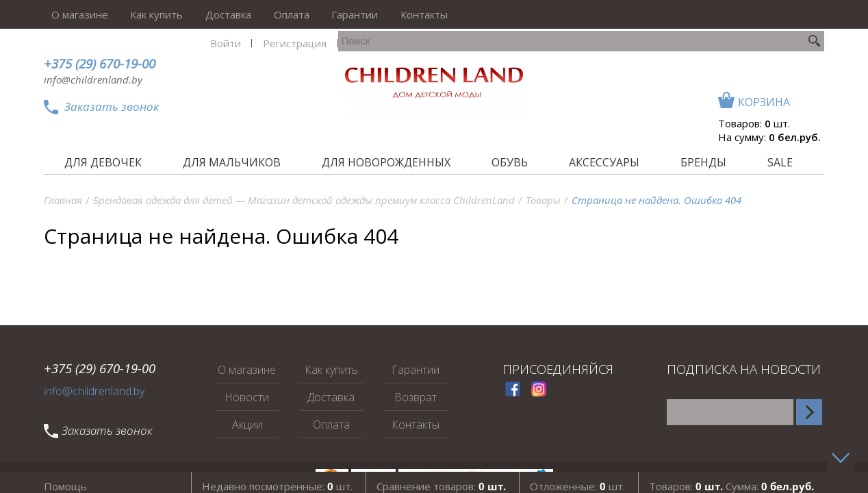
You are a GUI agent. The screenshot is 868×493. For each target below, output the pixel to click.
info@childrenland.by (93, 79)
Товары (543, 200)
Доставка (209, 14)
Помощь (65, 479)
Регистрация (644, 14)
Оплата (266, 14)
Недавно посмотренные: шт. (277, 479)
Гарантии (324, 14)
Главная (63, 200)
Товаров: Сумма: (731, 479)
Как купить (143, 14)
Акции (247, 425)
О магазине (72, 14)
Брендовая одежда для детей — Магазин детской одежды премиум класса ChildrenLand (304, 200)
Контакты (387, 14)
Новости (247, 397)
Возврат (416, 397)
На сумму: (769, 108)
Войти (581, 14)
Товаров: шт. (754, 94)
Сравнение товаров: (441, 479)
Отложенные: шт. (577, 479)
